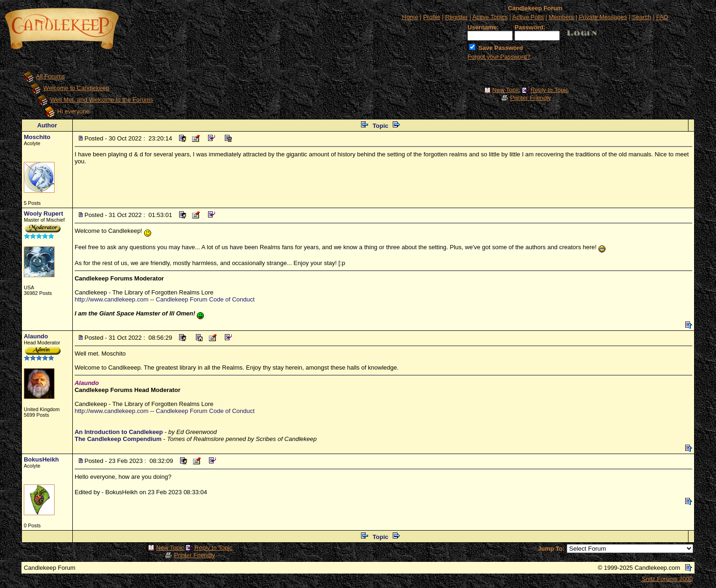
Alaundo (36, 336)
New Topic (506, 90)
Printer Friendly (530, 98)
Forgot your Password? (499, 57)
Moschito (37, 137)
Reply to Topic (549, 90)
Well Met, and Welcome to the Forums (102, 100)
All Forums (50, 76)
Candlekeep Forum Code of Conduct (205, 299)
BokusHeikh (41, 459)
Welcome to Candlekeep (76, 88)
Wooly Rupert (43, 213)
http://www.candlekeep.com (111, 299)
